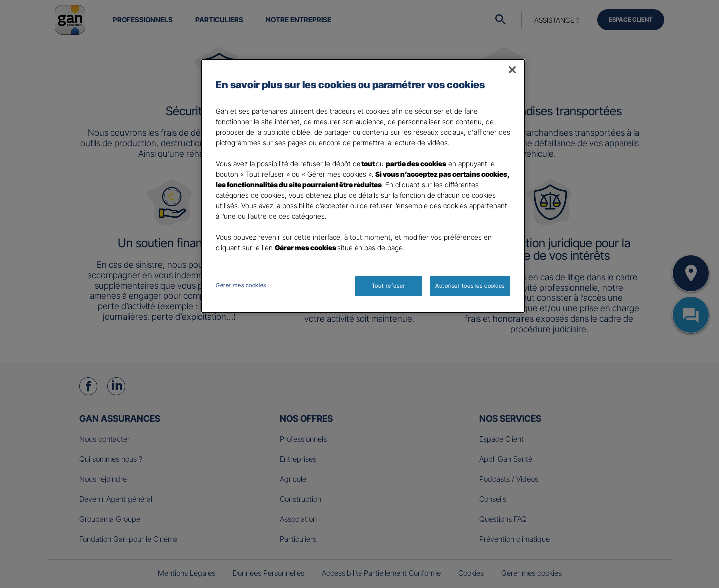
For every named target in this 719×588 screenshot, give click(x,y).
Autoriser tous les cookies (470, 286)
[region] (363, 186)
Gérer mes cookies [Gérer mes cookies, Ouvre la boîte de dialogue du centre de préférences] (241, 285)
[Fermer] (512, 70)
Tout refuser (389, 286)
